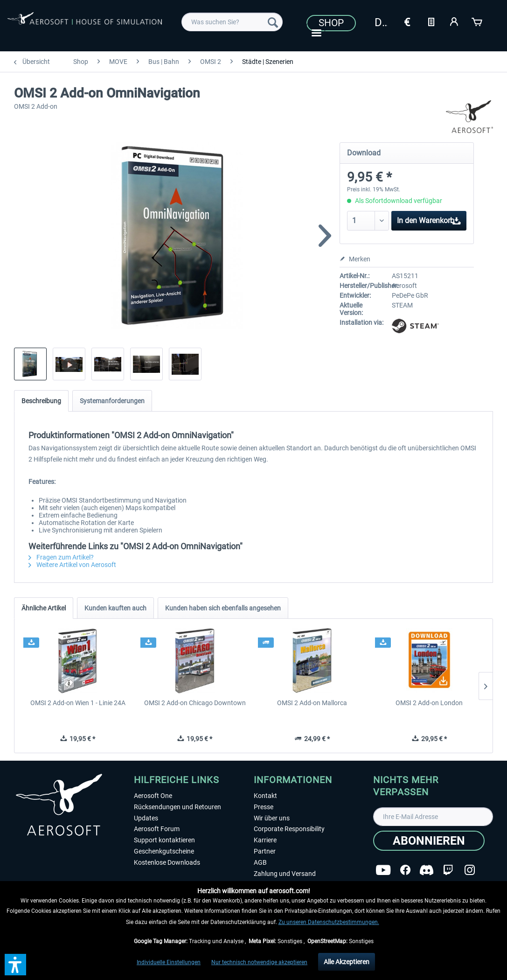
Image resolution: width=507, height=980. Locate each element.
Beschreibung (41, 401)
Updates (146, 818)
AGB (260, 862)
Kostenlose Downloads (167, 862)
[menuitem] (232, 22)
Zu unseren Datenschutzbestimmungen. (329, 922)
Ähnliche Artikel (44, 608)
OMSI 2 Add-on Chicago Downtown (195, 703)
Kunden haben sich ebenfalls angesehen (223, 608)
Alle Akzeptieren (347, 962)
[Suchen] (273, 22)
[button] (15, 965)
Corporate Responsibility (289, 829)
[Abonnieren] (429, 841)
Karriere (265, 840)
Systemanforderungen (112, 401)
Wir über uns (272, 818)
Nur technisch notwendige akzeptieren (259, 962)
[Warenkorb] (478, 21)
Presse (264, 807)
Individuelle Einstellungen (169, 962)
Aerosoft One (153, 796)
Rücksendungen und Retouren (177, 807)
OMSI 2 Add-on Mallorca (312, 703)
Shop (331, 23)
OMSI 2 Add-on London (429, 703)
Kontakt (265, 796)
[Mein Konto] (454, 21)
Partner (265, 851)
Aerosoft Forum (157, 829)
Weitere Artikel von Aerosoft (72, 565)
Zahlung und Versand (285, 874)
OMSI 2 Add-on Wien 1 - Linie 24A (78, 703)
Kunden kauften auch (115, 608)
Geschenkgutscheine (164, 851)
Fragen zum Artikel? (61, 557)
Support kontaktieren (164, 840)
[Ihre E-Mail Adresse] (433, 817)
